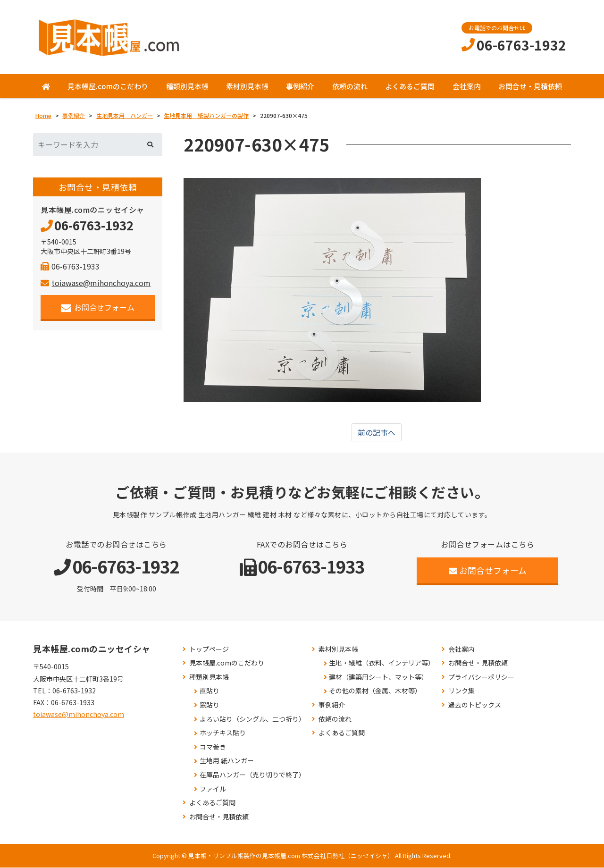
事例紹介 (300, 86)
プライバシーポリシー (481, 677)
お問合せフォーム (98, 308)
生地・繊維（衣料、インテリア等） (382, 663)
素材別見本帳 (247, 86)
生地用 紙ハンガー (227, 761)
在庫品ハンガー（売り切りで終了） (252, 775)
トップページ (209, 649)
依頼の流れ (350, 86)
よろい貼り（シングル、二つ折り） (252, 719)
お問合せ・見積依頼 (530, 86)
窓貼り (210, 705)
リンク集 (461, 691)
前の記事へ (377, 433)
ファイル (213, 789)
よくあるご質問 (410, 86)
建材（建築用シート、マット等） (378, 677)
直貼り (210, 691)
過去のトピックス (475, 705)
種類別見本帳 (187, 86)
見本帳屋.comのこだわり (108, 86)
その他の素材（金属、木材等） (375, 691)
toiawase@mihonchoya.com (96, 283)
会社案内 (467, 86)
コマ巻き (213, 747)
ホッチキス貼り (223, 733)
